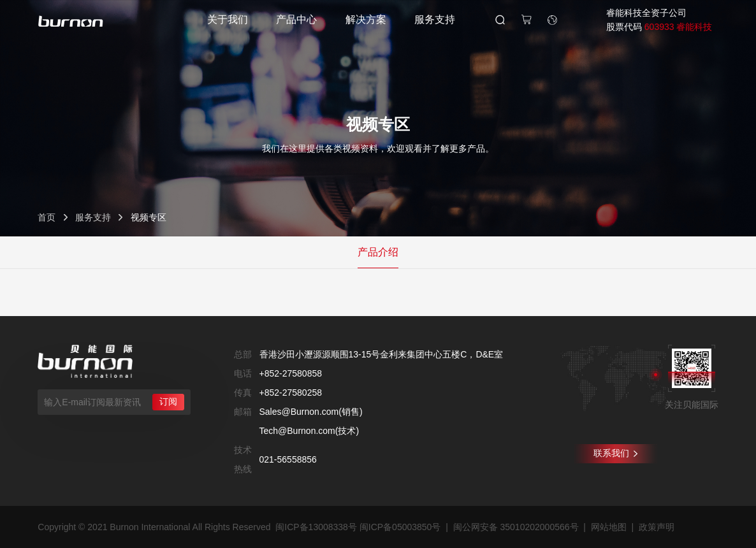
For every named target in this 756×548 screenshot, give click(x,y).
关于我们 (228, 19)
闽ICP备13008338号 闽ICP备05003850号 (358, 527)
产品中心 (296, 19)
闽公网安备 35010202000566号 (516, 527)
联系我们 (615, 453)
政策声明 (657, 527)
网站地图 (609, 527)
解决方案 (366, 19)
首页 (47, 217)
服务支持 (435, 19)
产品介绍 (378, 252)
